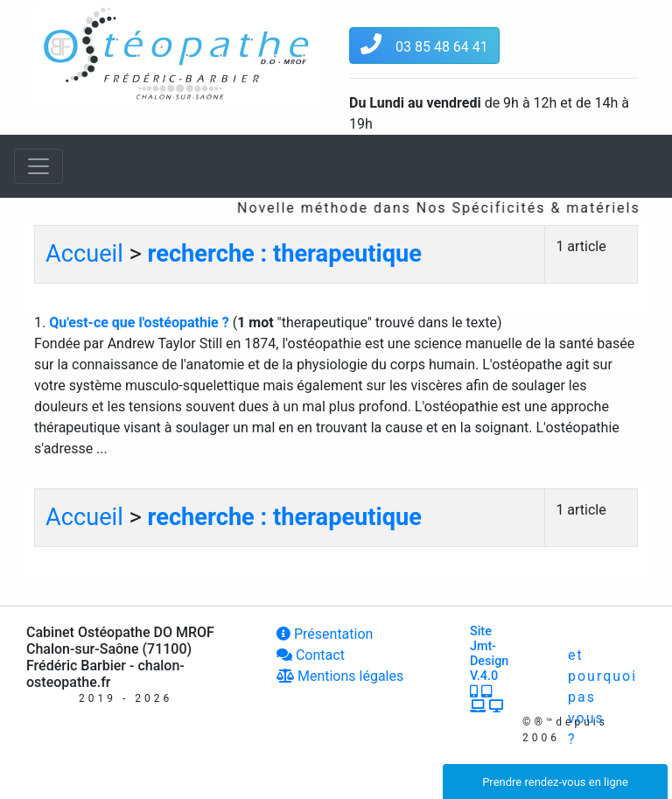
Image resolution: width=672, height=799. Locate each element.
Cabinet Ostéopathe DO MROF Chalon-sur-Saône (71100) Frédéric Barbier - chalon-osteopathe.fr (120, 658)
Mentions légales (340, 676)
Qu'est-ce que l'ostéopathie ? (140, 322)
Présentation (325, 634)
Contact (311, 655)
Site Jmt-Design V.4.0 (489, 669)
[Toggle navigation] (38, 166)
